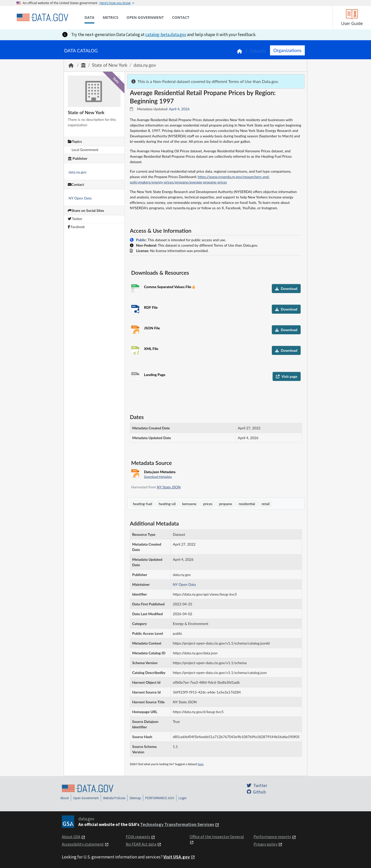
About (65, 798)
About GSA (71, 837)
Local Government (85, 150)
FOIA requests (138, 837)
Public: (141, 240)
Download (286, 289)
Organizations (287, 50)
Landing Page (155, 375)
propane (226, 504)
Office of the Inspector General (217, 837)
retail (265, 504)
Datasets (258, 51)
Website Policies (114, 798)
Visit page (287, 376)
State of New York (110, 65)
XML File (151, 349)
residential (247, 504)
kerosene (189, 504)
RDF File (151, 307)
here (201, 764)
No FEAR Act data (141, 844)
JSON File (152, 328)
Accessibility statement (83, 844)
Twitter (75, 219)
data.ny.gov (145, 65)
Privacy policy (265, 844)
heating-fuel (142, 504)
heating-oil (167, 504)
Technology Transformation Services (177, 824)
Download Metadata (158, 477)
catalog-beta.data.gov (166, 35)
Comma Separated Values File (168, 287)
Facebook (76, 227)
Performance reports (272, 837)
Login (183, 798)
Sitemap (135, 798)
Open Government (86, 798)
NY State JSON (169, 487)
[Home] (42, 18)
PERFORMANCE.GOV (160, 798)
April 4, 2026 (179, 109)
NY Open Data (80, 198)
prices (208, 504)
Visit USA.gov (177, 857)
